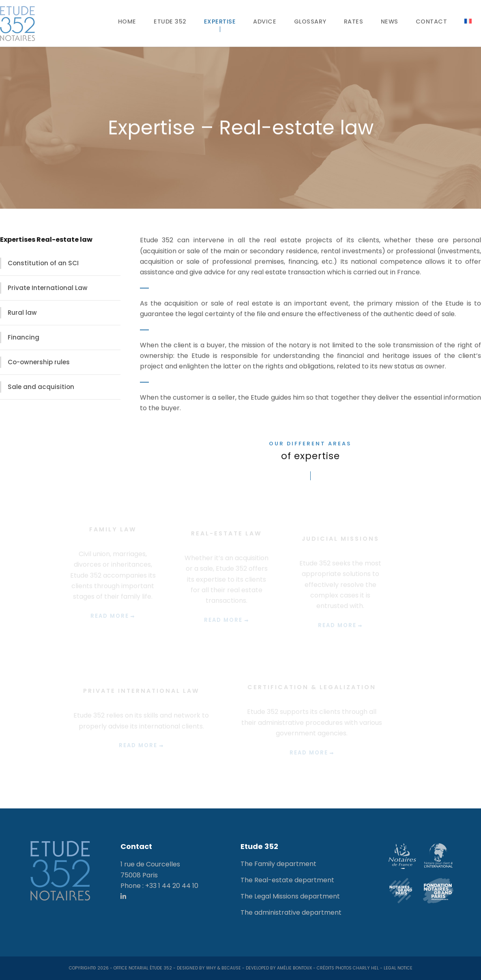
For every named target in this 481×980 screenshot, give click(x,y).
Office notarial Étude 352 (143, 968)
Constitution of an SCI (43, 263)
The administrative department (291, 912)
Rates (354, 21)
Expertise (220, 21)
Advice (265, 21)
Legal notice (398, 968)
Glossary (310, 21)
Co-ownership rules (39, 362)
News (390, 21)
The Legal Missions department (290, 896)
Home (127, 21)
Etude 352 (170, 21)
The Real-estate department (287, 880)
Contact (432, 21)
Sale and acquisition (41, 387)
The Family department (278, 864)
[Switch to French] (468, 21)
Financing (24, 337)
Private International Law (48, 288)
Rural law (22, 313)
